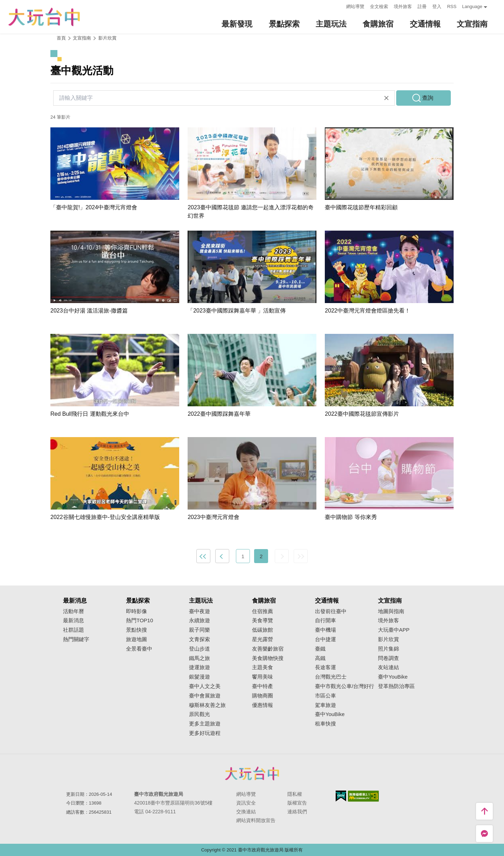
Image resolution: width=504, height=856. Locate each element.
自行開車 (325, 620)
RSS (452, 6)
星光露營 (262, 639)
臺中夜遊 (199, 611)
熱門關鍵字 (76, 639)
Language (472, 6)
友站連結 (388, 667)
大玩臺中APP (394, 630)
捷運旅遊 (199, 667)
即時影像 (136, 611)
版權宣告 (297, 803)
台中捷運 (325, 639)
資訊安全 (246, 803)
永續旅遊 (199, 620)
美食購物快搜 (268, 658)
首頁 (61, 38)
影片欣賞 (107, 38)
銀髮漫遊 (199, 677)
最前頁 (203, 556)
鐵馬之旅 (199, 658)
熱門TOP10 (139, 620)
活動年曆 (73, 611)
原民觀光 (199, 714)
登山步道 (199, 649)
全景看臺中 (139, 649)
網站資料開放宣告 (256, 820)
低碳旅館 (262, 630)
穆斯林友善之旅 (207, 705)
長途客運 (325, 667)
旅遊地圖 (136, 639)
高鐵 (320, 658)
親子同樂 (199, 630)
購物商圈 (262, 696)
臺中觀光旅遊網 (44, 17)
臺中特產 (262, 686)
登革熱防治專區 (396, 686)
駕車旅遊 (325, 705)
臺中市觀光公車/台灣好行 (345, 686)
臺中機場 (325, 630)
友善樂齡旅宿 (268, 649)
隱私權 (295, 794)
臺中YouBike (330, 714)
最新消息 (73, 620)
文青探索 (199, 639)
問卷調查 (388, 658)
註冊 (422, 6)
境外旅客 (403, 6)
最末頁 (301, 556)
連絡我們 (297, 812)
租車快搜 (325, 724)
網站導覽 (355, 6)
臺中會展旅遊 (205, 696)
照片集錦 (388, 649)
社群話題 (73, 630)
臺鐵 (320, 649)
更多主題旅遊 (205, 724)
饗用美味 (262, 677)
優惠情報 (262, 705)
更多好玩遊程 (205, 733)
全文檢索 (379, 6)
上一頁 (222, 556)
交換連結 (246, 812)
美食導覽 (262, 620)
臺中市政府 (252, 773)
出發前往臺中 (331, 611)
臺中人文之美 (205, 686)
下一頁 (282, 556)
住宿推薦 (262, 611)
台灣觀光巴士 (331, 677)
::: (339, 6)
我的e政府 (341, 796)
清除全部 (386, 98)
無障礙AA (363, 796)
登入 (437, 6)
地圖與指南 (391, 611)
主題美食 (262, 667)
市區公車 (325, 696)
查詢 (428, 98)
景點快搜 (136, 630)
